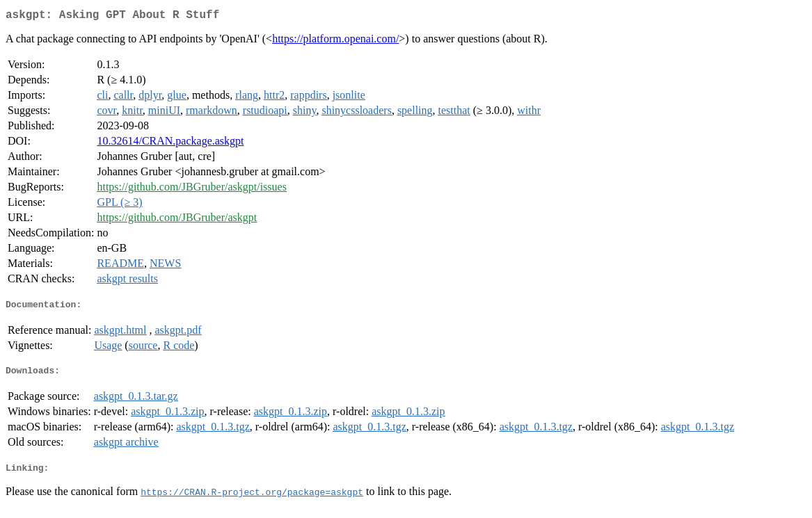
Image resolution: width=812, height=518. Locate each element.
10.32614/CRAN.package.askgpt (170, 144)
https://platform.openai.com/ (335, 41)
